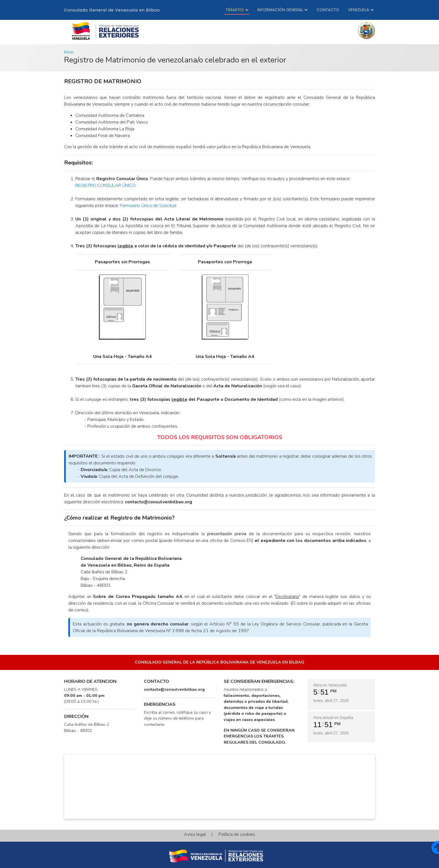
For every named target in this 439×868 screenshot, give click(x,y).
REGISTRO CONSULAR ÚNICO (105, 185)
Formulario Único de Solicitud (148, 206)
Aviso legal (197, 834)
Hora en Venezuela (330, 685)
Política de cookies (234, 834)
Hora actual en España (333, 718)
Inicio (69, 52)
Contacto (328, 10)
